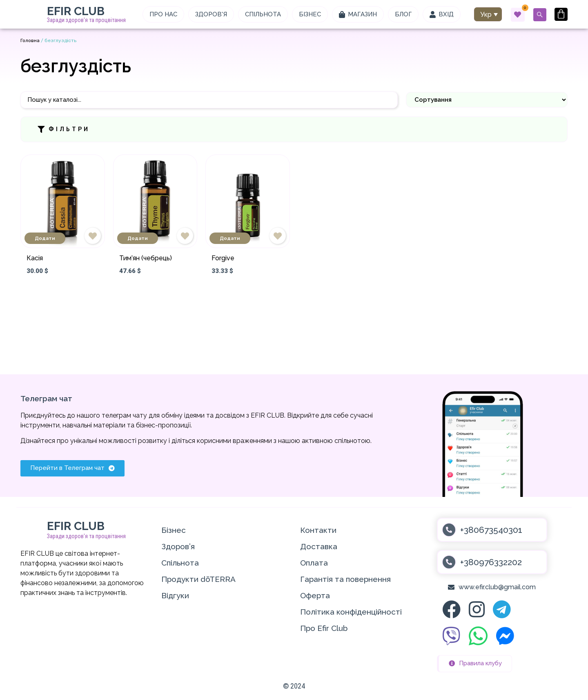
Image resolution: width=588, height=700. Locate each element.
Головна (30, 40)
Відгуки (175, 595)
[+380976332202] (449, 562)
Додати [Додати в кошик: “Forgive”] (230, 238)
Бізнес (174, 530)
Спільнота (180, 563)
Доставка (319, 546)
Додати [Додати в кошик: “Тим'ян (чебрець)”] (138, 238)
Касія (35, 258)
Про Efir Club (324, 628)
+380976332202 (491, 562)
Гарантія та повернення (345, 579)
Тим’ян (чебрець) (146, 258)
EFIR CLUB (76, 11)
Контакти (318, 530)
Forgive (223, 258)
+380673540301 (491, 530)
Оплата (314, 563)
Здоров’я (178, 546)
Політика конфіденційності (351, 612)
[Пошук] (209, 100)
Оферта (315, 595)
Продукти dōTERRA (198, 579)
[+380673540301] (449, 530)
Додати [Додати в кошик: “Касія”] (45, 238)
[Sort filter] (487, 100)
